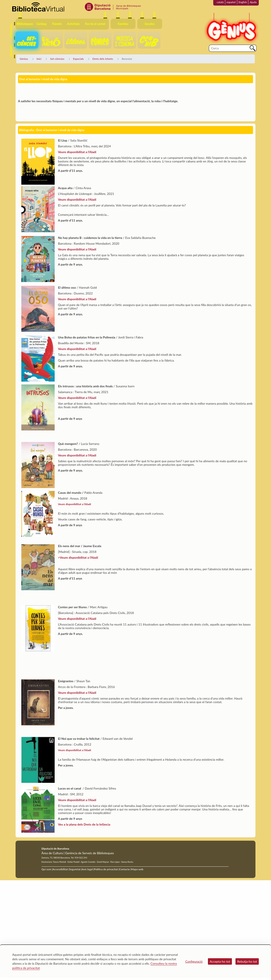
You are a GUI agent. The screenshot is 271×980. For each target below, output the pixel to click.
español (231, 2)
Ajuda (253, 2)
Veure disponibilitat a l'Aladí (77, 165)
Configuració (194, 961)
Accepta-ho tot (220, 961)
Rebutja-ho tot (247, 961)
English (243, 2)
